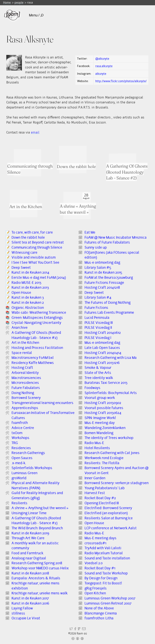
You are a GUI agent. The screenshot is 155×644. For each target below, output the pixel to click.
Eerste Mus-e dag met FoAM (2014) (39, 278)
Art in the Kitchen (25, 343)
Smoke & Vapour (98, 368)
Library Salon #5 (98, 268)
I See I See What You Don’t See (35, 262)
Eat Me (90, 232)
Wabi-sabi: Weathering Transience (39, 313)
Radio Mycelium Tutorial (104, 553)
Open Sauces (22, 458)
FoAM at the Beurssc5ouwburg (109, 278)
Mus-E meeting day (100, 423)
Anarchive (20, 328)
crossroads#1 (95, 543)
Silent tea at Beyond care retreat (38, 242)
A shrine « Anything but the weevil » (40, 508)
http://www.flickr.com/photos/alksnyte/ (121, 81)
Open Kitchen (95, 593)
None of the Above (99, 608)
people (19, 3)
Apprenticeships (25, 408)
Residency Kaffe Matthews (33, 363)
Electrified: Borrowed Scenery (108, 508)
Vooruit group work (100, 398)
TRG (15, 443)
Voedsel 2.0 (94, 563)
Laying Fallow (22, 608)
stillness (18, 613)
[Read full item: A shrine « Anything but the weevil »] (77, 205)
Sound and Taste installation (107, 558)
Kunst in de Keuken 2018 (30, 573)
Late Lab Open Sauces (102, 348)
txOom (17, 433)
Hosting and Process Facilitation (37, 348)
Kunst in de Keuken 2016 (30, 603)
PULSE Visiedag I (98, 338)
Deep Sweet (21, 268)
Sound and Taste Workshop (106, 573)
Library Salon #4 (98, 297)
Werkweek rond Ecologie (104, 458)
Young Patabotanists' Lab (105, 488)
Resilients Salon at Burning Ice (109, 518)
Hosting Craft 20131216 (102, 363)
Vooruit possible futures (104, 408)
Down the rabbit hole (28, 237)
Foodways (92, 388)
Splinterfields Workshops (32, 468)
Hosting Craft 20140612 (103, 333)
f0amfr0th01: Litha (99, 618)
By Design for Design (101, 578)
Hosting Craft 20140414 (103, 353)
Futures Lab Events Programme (109, 313)
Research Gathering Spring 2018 (37, 563)
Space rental (22, 353)
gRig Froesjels (96, 588)
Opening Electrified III (102, 503)
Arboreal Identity (25, 373)
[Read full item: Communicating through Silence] (27, 163)
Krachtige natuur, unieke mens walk (40, 593)
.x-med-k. (19, 463)
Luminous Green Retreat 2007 (108, 603)
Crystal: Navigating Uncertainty (36, 323)
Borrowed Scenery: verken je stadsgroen (117, 483)
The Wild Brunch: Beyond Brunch (37, 528)
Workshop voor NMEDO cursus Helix (40, 568)
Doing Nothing (23, 393)
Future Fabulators (26, 388)
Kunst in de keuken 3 (28, 297)
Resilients (19, 503)
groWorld (19, 478)
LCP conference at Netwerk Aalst (111, 528)
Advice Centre (23, 428)
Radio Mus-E (94, 443)
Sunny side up (96, 247)
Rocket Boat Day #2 (100, 498)
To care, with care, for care (32, 232)
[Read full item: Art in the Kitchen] (24, 203)
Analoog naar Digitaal (29, 558)
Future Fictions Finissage (104, 283)
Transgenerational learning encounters (42, 403)
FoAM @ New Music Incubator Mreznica (116, 237)
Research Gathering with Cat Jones (112, 453)
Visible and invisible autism (34, 257)
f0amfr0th (20, 423)
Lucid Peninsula (97, 318)
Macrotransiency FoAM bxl (33, 358)
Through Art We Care (28, 538)
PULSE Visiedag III (99, 323)
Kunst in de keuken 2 (28, 303)
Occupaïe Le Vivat (26, 618)
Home (7, 3)
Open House (21, 293)
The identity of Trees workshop (109, 438)
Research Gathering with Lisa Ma (111, 358)
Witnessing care (24, 253)
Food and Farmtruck (27, 553)
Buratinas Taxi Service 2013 (106, 383)
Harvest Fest (95, 493)
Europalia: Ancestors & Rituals (36, 578)
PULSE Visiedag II (98, 328)
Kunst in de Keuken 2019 (30, 533)
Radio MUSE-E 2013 (26, 283)
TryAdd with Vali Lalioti (103, 548)
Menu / (36, 15)
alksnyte (101, 74)
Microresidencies (25, 383)
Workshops (20, 438)
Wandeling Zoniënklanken (105, 428)
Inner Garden (95, 478)
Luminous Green (24, 473)
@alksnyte (102, 59)
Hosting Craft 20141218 (102, 288)
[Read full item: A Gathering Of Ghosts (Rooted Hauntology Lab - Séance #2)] (123, 167)
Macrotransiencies (26, 378)
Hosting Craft (22, 368)
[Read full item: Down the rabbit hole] (73, 160)
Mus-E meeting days (100, 538)
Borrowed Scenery (26, 398)
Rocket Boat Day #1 (100, 568)
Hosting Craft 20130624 (103, 413)
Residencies (21, 448)
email (35, 132)
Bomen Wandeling (99, 433)
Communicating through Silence (37, 247)
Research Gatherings (28, 453)
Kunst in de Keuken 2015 (103, 272)
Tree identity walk (99, 378)
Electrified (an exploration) (106, 513)
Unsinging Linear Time (29, 513)
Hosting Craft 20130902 (103, 403)
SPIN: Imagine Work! (100, 418)
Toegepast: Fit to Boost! (103, 583)
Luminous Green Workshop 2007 (110, 598)
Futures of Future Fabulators (107, 242)
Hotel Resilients (97, 448)
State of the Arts (98, 373)
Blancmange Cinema (101, 613)
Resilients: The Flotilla (102, 463)
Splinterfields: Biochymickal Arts (111, 393)
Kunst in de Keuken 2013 (30, 288)
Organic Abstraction (28, 308)
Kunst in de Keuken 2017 (30, 598)
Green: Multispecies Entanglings (37, 318)
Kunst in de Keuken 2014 (30, 272)
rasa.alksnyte (104, 66)
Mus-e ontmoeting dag (102, 262)
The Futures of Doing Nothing (108, 303)
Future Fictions (96, 308)
